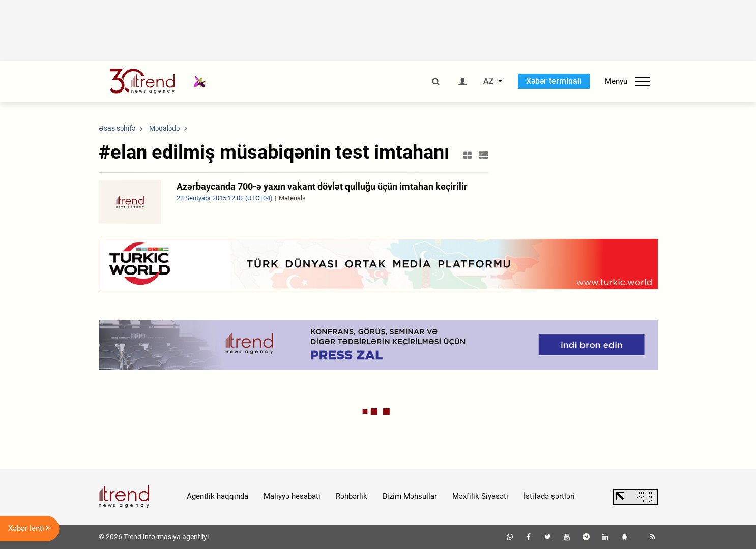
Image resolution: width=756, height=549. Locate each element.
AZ (489, 81)
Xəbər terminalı (554, 81)
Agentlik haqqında (217, 496)
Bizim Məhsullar (410, 496)
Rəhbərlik (352, 496)
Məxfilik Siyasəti (480, 496)
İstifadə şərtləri (549, 496)
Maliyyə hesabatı (292, 496)
